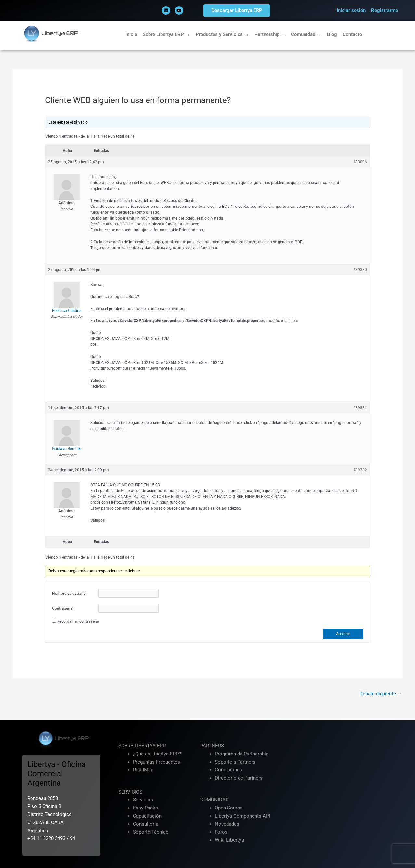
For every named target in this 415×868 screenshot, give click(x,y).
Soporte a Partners (235, 762)
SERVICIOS (130, 792)
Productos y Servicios (222, 35)
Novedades (227, 824)
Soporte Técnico (151, 832)
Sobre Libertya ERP (166, 35)
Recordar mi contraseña (78, 621)
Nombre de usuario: (69, 594)
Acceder (343, 634)
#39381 (360, 408)
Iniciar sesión (351, 10)
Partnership (270, 35)
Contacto (352, 34)
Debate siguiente (381, 694)
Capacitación (147, 816)
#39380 (360, 270)
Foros (221, 832)
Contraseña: (63, 608)
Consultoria (146, 824)
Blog (332, 34)
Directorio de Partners (239, 778)
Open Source (229, 808)
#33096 (360, 162)
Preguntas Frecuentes (156, 762)
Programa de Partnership (242, 754)
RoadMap (143, 770)
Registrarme (385, 10)
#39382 (360, 470)
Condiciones (228, 770)
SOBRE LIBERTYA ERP (142, 746)
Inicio (131, 34)
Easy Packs (145, 808)
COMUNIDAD (214, 800)
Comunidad (306, 35)
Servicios (143, 800)
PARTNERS (212, 746)
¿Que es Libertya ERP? (157, 754)
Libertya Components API (242, 816)
